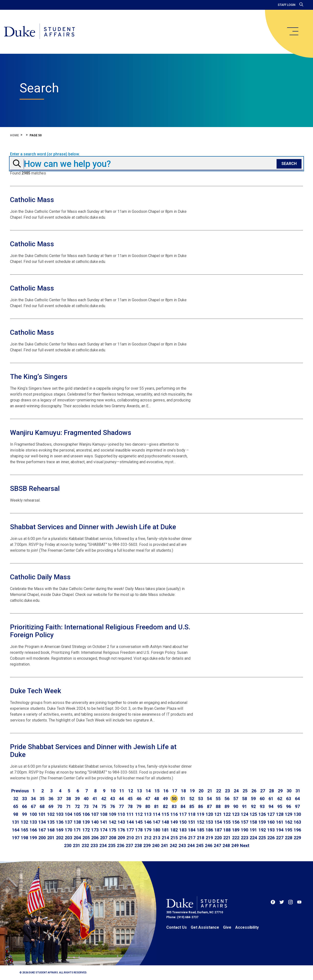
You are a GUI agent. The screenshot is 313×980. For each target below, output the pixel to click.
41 (95, 799)
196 (297, 830)
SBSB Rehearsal (35, 489)
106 (86, 814)
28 (271, 791)
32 (16, 799)
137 (68, 822)
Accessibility (247, 927)
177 (130, 830)
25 (245, 791)
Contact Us (177, 927)
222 (236, 838)
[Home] (40, 32)
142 (112, 822)
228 (289, 838)
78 (130, 806)
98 (16, 814)
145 (139, 822)
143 (121, 822)
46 (139, 799)
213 (156, 838)
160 (271, 822)
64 (297, 799)
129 (289, 814)
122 (227, 814)
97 (297, 806)
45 (130, 799)
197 (16, 838)
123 (236, 814)
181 (165, 830)
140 (95, 822)
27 (263, 791)
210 (130, 838)
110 (121, 814)
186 (209, 830)
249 (235, 845)
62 (280, 799)
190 (245, 830)
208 (112, 838)
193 (271, 830)
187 (218, 830)
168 (51, 830)
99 (24, 814)
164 (16, 830)
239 (147, 845)
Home (14, 135)
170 (68, 830)
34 (33, 799)
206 (95, 838)
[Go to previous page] (20, 791)
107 (95, 814)
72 (77, 806)
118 (192, 814)
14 (148, 791)
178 (139, 830)
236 (121, 845)
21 (210, 791)
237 (129, 845)
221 (227, 838)
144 (130, 822)
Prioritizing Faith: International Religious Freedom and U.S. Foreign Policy (100, 631)
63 (289, 799)
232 (85, 845)
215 (174, 838)
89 (227, 806)
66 (24, 806)
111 (130, 814)
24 (236, 791)
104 (68, 814)
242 (173, 845)
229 (297, 838)
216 (183, 838)
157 (245, 822)
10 (113, 791)
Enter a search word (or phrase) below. (45, 154)
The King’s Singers (39, 377)
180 (156, 830)
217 (192, 838)
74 (95, 806)
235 (112, 845)
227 (280, 838)
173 (95, 830)
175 (112, 830)
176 (121, 830)
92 (253, 806)
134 (42, 822)
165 (24, 830)
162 (289, 822)
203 (68, 838)
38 (68, 799)
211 (139, 838)
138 (77, 822)
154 (218, 822)
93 (262, 806)
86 (201, 806)
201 (51, 838)
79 (139, 806)
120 (209, 814)
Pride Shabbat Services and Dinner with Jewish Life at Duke (93, 751)
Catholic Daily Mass (40, 577)
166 (33, 830)
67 (33, 806)
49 (165, 799)
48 (156, 799)
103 (60, 814)
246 (209, 845)
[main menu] (292, 31)
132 (24, 822)
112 (139, 814)
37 (60, 799)
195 (289, 830)
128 (280, 814)
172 (86, 830)
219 (209, 838)
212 (148, 838)
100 (33, 814)
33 (24, 799)
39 (77, 799)
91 (245, 806)
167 (42, 830)
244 (191, 845)
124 (245, 814)
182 (174, 830)
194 (280, 830)
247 (217, 845)
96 (289, 806)
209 (121, 838)
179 (148, 830)
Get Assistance (205, 927)
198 (24, 838)
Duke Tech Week (36, 691)
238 (138, 845)
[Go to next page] (245, 846)
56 (227, 799)
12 (131, 791)
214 (165, 838)
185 (201, 830)
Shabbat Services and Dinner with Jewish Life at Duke (93, 527)
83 (174, 806)
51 (183, 799)
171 (77, 830)
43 (112, 799)
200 (42, 838)
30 (289, 791)
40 (86, 799)
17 (175, 791)
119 (201, 814)
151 (192, 822)
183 (183, 830)
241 (165, 845)
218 (201, 838)
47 (148, 799)
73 (86, 806)
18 (183, 791)
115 (165, 814)
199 (33, 838)
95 (280, 806)
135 (51, 822)
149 (174, 822)
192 (262, 830)
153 (209, 822)
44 (121, 799)
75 (104, 806)
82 (165, 806)
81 (156, 806)
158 (253, 822)
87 (209, 806)
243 (182, 845)
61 (271, 799)
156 (236, 822)
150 (183, 822)
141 (104, 822)
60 (262, 799)
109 (112, 814)
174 (104, 830)
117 (183, 814)
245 (200, 845)
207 (104, 838)
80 (148, 806)
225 (262, 838)
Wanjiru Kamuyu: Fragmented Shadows (71, 433)
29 (280, 791)
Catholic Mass (32, 200)
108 (104, 814)
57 (236, 799)
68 (42, 806)
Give (227, 927)
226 (271, 838)
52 (192, 799)
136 (60, 822)
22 (219, 791)
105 (77, 814)
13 (139, 791)
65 (16, 806)
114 (156, 814)
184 (192, 830)
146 (148, 822)
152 (201, 822)
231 (77, 845)
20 (201, 791)
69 (51, 806)
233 (94, 845)
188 (227, 830)
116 (174, 814)
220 (218, 838)
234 (103, 845)
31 (298, 791)
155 (227, 822)
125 (253, 814)
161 (280, 822)
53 (201, 799)
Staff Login (287, 5)
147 (156, 822)
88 (218, 806)
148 (165, 822)
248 (226, 845)
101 (42, 814)
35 (42, 799)
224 (253, 838)
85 (192, 806)
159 (262, 822)
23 (227, 791)
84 (183, 806)
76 (112, 806)
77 (121, 806)
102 (51, 814)
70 (60, 806)
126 (262, 814)
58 (245, 799)
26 (254, 791)
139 (86, 822)
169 (60, 830)
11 (122, 791)
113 (148, 814)
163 (297, 822)
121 (218, 814)
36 (51, 799)
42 (104, 799)
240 (156, 845)
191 (253, 830)
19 (192, 791)
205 (86, 838)
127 (271, 814)
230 (68, 845)
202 (60, 838)
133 (33, 822)
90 (236, 806)
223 (245, 838)
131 (16, 822)
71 (68, 806)
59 (253, 799)
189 (236, 830)
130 (297, 814)
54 (209, 799)
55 (218, 799)
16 (166, 791)
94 (271, 806)
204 (77, 838)
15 (157, 791)
